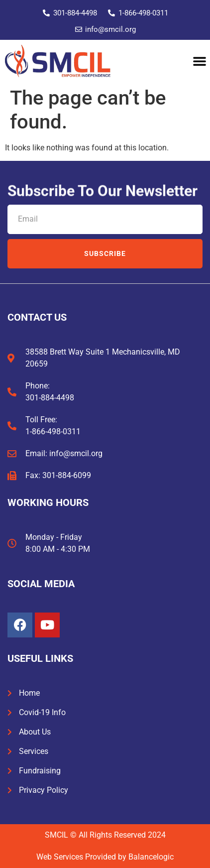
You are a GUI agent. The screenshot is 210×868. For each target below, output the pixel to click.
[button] (200, 61)
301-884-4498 (50, 398)
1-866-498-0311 (53, 432)
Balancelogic (151, 857)
